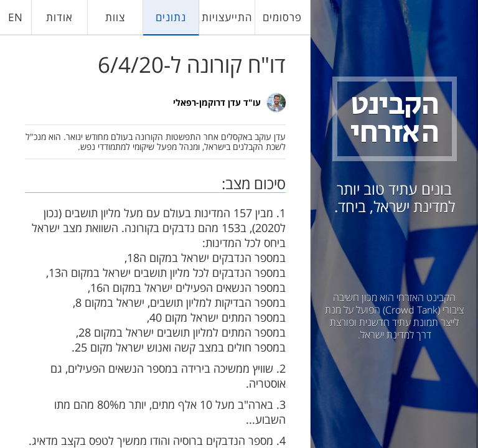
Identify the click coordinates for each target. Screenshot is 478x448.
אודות (59, 17)
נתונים (171, 17)
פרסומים (282, 17)
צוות (115, 17)
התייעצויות (227, 17)
